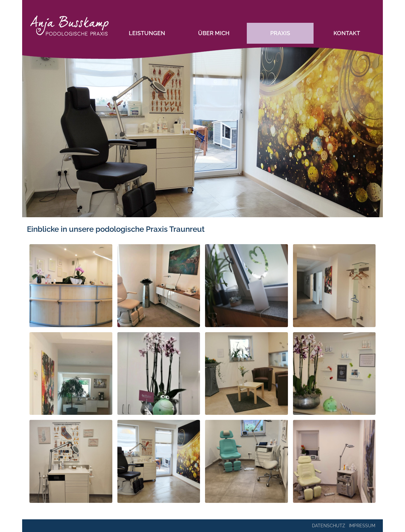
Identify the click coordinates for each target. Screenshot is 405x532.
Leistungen (147, 33)
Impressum (362, 526)
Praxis (280, 33)
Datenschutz (329, 526)
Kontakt (347, 33)
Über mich (214, 33)
